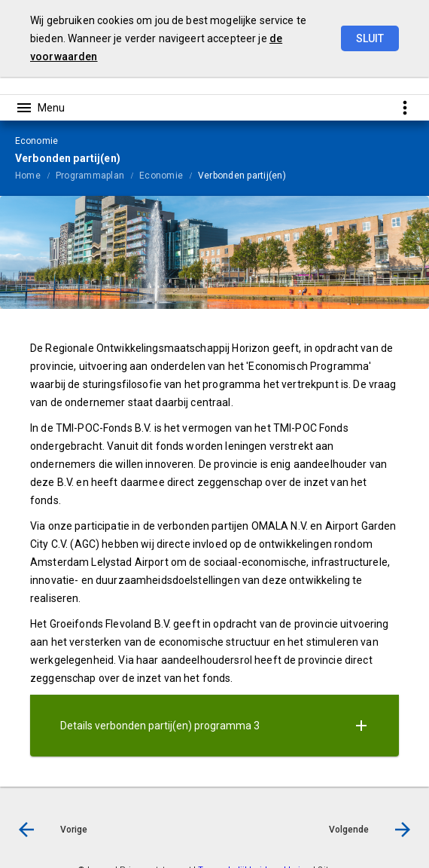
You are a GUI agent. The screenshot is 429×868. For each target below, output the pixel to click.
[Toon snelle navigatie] (405, 107)
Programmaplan (90, 176)
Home (28, 176)
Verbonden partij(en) (242, 176)
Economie (161, 176)
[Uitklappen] (361, 726)
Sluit (370, 38)
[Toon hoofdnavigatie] (40, 108)
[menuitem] (35, 175)
